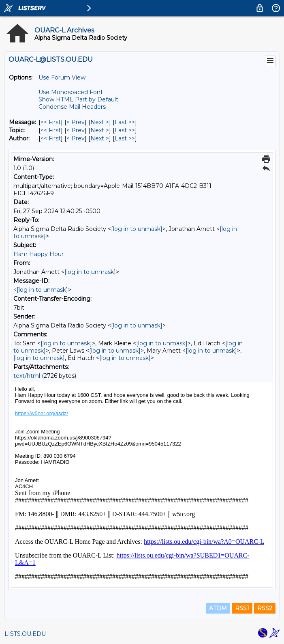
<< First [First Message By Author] (51, 138)
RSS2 (265, 608)
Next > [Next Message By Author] (100, 138)
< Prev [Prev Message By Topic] (76, 130)
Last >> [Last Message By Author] (125, 138)
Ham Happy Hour (38, 254)
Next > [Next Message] (100, 122)
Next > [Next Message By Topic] (100, 130)
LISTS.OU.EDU (25, 634)
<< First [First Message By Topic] (51, 130)
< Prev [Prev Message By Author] (76, 138)
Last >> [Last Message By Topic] (125, 130)
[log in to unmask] (137, 229)
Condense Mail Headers (72, 107)
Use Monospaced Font (71, 92)
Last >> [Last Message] (125, 122)
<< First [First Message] (51, 122)
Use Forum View (62, 78)
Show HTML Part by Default (78, 99)
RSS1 (242, 608)
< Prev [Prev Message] (76, 122)
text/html (27, 376)
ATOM (218, 608)
